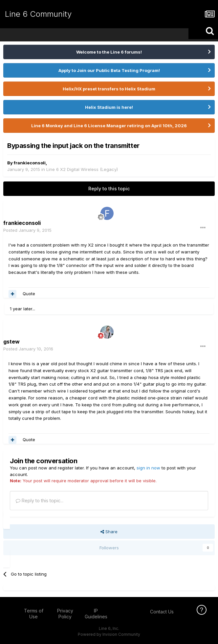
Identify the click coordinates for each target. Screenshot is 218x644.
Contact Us (162, 612)
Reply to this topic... (40, 501)
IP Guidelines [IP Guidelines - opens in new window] (96, 614)
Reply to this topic (109, 189)
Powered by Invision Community (109, 634)
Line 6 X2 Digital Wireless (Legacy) (82, 169)
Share (109, 532)
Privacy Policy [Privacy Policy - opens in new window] (65, 614)
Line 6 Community (38, 14)
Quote (29, 294)
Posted (27, 230)
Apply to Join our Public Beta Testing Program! (109, 70)
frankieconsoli (30, 163)
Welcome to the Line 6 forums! (109, 52)
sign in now (148, 468)
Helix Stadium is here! (109, 107)
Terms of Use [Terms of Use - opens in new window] (34, 614)
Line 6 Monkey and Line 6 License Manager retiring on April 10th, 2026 (109, 126)
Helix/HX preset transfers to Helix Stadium (109, 89)
